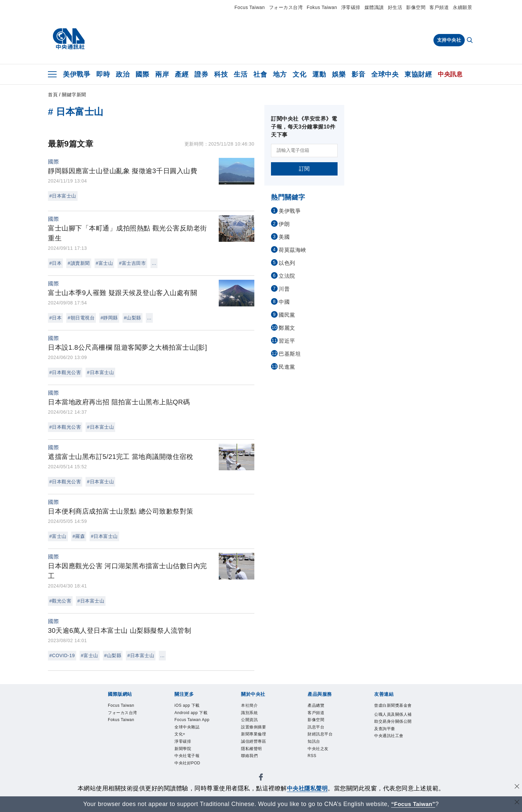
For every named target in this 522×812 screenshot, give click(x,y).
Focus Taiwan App (192, 720)
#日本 (55, 263)
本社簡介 (249, 705)
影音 (358, 74)
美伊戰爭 (77, 74)
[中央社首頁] (69, 39)
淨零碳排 (351, 7)
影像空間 (416, 7)
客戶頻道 (439, 7)
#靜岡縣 (109, 318)
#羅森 (79, 536)
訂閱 (304, 169)
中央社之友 (318, 749)
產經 (182, 74)
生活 (241, 74)
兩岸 (162, 74)
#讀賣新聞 (79, 263)
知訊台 (314, 741)
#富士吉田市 (132, 263)
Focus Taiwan (250, 7)
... (154, 263)
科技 (221, 74)
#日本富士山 (63, 196)
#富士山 (105, 263)
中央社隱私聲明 (307, 788)
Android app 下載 (191, 713)
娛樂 (339, 74)
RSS (312, 756)
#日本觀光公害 (65, 372)
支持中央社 (449, 40)
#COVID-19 (62, 655)
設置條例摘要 (254, 727)
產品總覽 (316, 705)
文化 (299, 74)
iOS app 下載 (187, 705)
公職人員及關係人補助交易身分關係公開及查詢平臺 (393, 722)
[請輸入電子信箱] (304, 151)
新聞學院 (183, 749)
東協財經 (418, 74)
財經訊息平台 (320, 734)
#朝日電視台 (81, 318)
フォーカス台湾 (286, 7)
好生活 (395, 7)
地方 (280, 74)
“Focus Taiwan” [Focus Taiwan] (413, 804)
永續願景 (462, 7)
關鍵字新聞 (74, 95)
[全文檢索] (470, 41)
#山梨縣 (132, 318)
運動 (319, 74)
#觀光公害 (60, 601)
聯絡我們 (249, 756)
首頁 (53, 95)
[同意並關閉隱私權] (516, 788)
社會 (260, 74)
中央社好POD (187, 763)
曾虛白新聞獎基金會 (393, 705)
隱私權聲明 (252, 749)
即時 (103, 74)
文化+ (180, 734)
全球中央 (385, 74)
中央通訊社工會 (389, 736)
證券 (201, 74)
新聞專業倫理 (254, 734)
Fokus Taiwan (322, 7)
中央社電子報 (187, 756)
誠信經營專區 (254, 741)
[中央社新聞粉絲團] (261, 778)
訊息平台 (316, 727)
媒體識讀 (374, 7)
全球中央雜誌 (187, 727)
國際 (142, 74)
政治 (123, 74)
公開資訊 (249, 720)
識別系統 (249, 713)
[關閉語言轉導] (516, 803)
